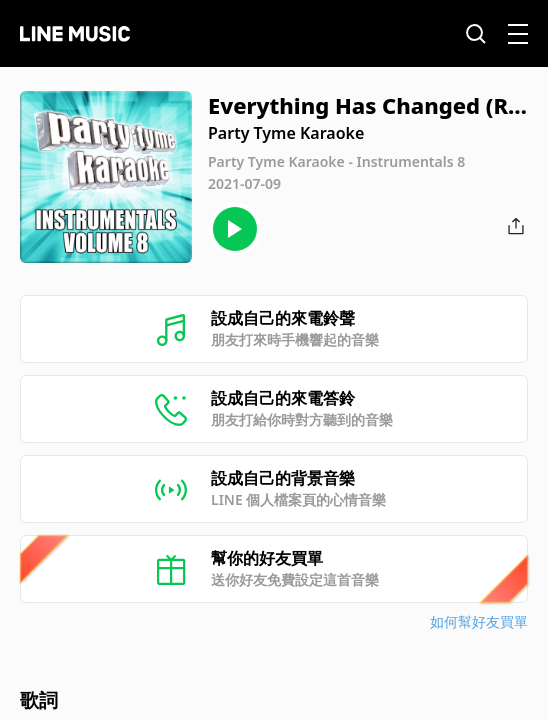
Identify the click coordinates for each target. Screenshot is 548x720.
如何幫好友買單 (479, 621)
